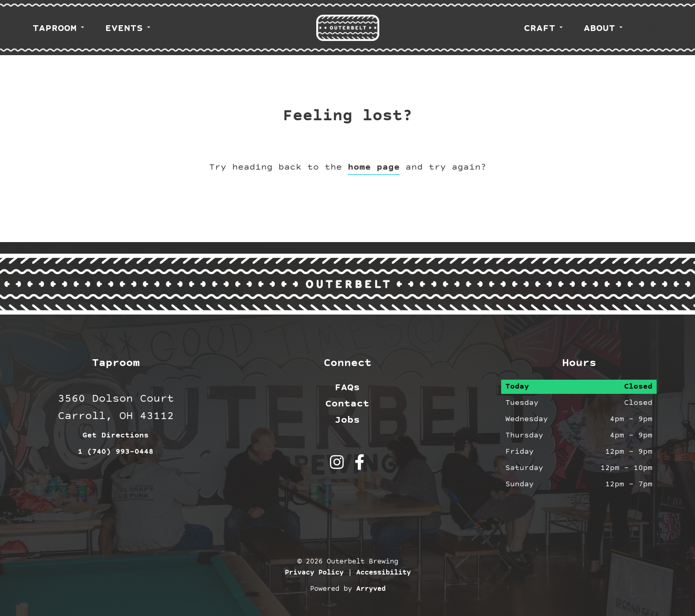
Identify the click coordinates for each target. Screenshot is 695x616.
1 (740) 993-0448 (116, 452)
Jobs (347, 420)
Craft (540, 28)
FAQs (347, 388)
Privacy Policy (314, 573)
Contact (347, 404)
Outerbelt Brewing (348, 28)
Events (124, 28)
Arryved (371, 589)
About (599, 28)
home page (374, 167)
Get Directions (116, 436)
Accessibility (383, 573)
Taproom (55, 28)
